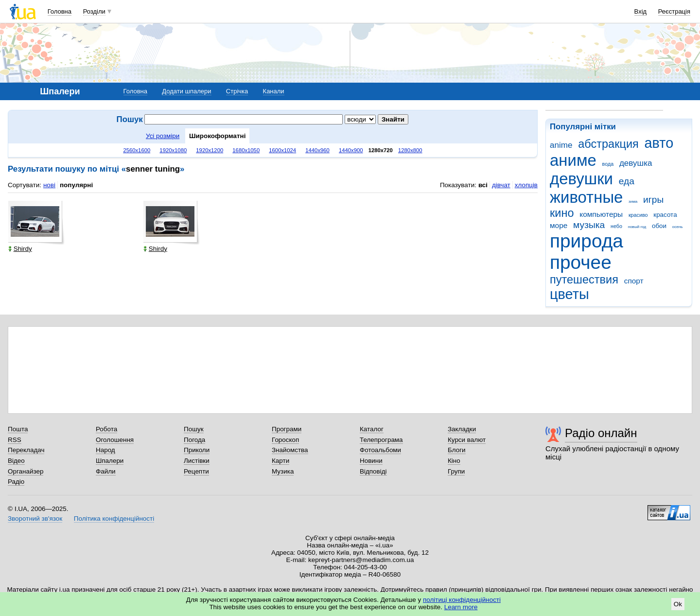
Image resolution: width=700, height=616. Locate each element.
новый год (637, 227)
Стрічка (237, 91)
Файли (106, 471)
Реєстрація (674, 11)
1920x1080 (173, 150)
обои (659, 226)
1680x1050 (246, 150)
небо (616, 226)
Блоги (457, 450)
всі (483, 185)
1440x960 (317, 150)
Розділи (94, 11)
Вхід (641, 11)
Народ (105, 450)
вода (608, 164)
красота (665, 215)
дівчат (501, 185)
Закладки (462, 429)
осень (678, 227)
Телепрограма (381, 440)
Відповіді (373, 471)
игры (653, 200)
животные (586, 197)
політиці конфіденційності (462, 600)
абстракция (608, 144)
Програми (287, 429)
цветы (569, 294)
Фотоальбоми (380, 450)
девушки (581, 179)
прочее (581, 262)
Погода (194, 440)
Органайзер (26, 471)
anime (561, 145)
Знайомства (290, 450)
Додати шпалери (186, 91)
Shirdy (20, 249)
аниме (573, 160)
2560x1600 (137, 150)
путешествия (584, 280)
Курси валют (467, 440)
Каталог (372, 429)
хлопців (526, 185)
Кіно (454, 461)
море (559, 225)
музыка (589, 225)
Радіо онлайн (601, 433)
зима (633, 202)
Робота (106, 429)
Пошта (18, 429)
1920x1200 (210, 150)
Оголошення (115, 440)
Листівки (197, 461)
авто (659, 143)
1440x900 (351, 150)
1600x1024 (282, 150)
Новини (371, 461)
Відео (16, 461)
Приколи (197, 450)
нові (49, 185)
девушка (636, 163)
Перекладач (26, 450)
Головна (60, 11)
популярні (76, 185)
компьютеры (601, 214)
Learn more (461, 607)
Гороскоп (285, 440)
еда (627, 181)
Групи (456, 471)
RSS (15, 440)
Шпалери (110, 461)
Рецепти (196, 471)
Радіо (16, 482)
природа (586, 241)
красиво (638, 215)
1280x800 (410, 150)
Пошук (194, 429)
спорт (634, 281)
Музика (283, 471)
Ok (678, 604)
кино (562, 213)
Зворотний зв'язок (35, 519)
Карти (280, 461)
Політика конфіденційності (114, 519)
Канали (274, 91)
